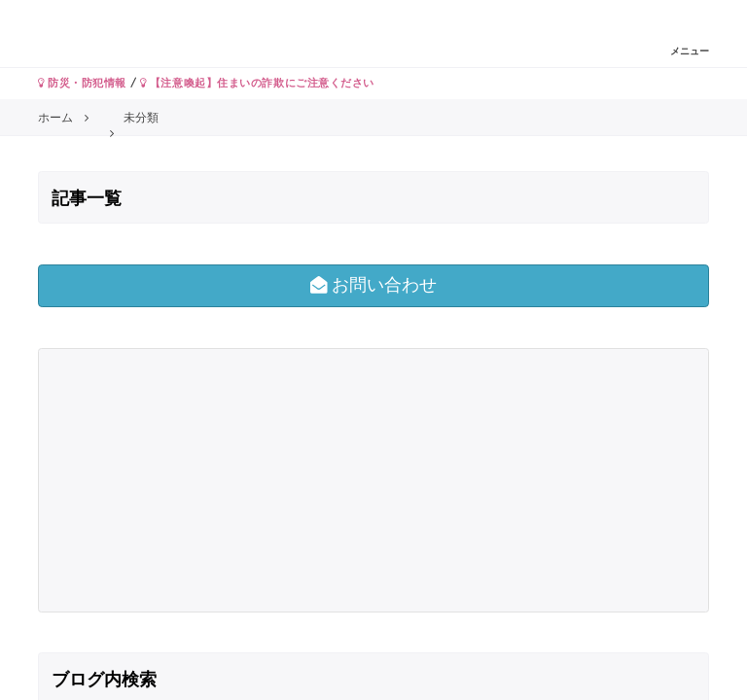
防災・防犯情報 (82, 83)
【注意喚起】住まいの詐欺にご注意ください (257, 83)
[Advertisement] (209, 480)
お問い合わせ (374, 285)
